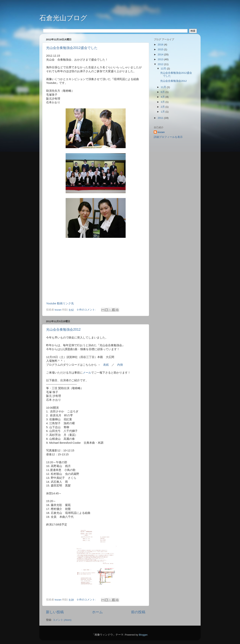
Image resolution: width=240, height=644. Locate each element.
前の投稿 (138, 612)
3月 (163, 102)
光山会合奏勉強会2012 (63, 330)
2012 (161, 64)
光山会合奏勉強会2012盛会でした (72, 48)
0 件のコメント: (87, 310)
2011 (161, 118)
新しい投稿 (55, 612)
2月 (163, 107)
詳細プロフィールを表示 (168, 137)
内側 (120, 365)
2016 (161, 45)
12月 (164, 69)
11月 (164, 87)
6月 (163, 92)
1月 (163, 112)
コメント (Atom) (62, 620)
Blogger (143, 635)
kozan (161, 132)
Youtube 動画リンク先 (60, 303)
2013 (161, 59)
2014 (161, 54)
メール (87, 373)
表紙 (106, 365)
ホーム (97, 612)
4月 (163, 97)
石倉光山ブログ (63, 18)
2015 (161, 49)
